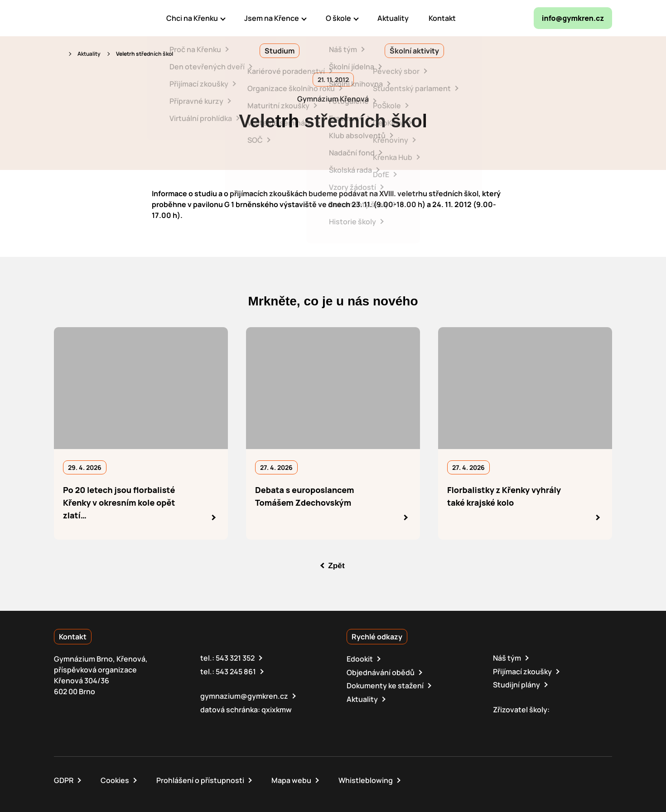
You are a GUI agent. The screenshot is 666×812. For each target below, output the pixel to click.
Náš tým (507, 658)
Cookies (115, 779)
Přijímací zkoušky (522, 671)
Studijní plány (516, 684)
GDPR (64, 779)
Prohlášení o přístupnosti (200, 779)
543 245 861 (236, 671)
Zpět (337, 565)
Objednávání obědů (381, 672)
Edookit (360, 659)
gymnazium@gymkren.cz (244, 696)
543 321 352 (235, 658)
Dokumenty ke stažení (385, 685)
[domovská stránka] (93, 18)
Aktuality (89, 54)
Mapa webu (291, 779)
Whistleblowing (366, 779)
